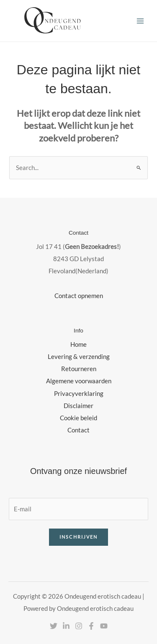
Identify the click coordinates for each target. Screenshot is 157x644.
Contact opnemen (79, 296)
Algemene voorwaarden (79, 381)
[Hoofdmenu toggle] (140, 21)
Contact (78, 430)
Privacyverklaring (79, 394)
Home (78, 344)
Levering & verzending (79, 357)
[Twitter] (54, 626)
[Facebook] (91, 626)
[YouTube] (104, 626)
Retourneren (79, 369)
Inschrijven (78, 537)
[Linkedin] (66, 626)
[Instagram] (79, 626)
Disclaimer (78, 406)
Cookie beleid (78, 418)
